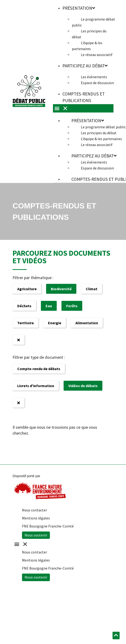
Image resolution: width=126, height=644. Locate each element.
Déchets (24, 306)
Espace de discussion (97, 83)
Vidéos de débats (83, 386)
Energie (55, 323)
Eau (49, 306)
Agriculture (27, 289)
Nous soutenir (36, 535)
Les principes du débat (89, 34)
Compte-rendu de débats (39, 369)
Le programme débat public (93, 22)
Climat (92, 289)
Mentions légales (36, 518)
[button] (61, 544)
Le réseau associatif (97, 55)
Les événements (94, 77)
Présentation (88, 121)
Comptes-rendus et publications (84, 97)
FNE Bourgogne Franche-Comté (48, 526)
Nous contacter (35, 510)
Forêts (72, 306)
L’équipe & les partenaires (87, 46)
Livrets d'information (36, 386)
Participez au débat (85, 66)
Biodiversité (61, 289)
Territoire (26, 323)
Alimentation (87, 323)
